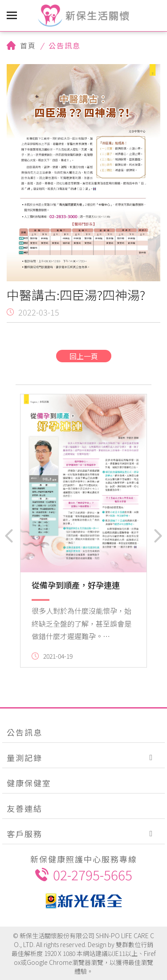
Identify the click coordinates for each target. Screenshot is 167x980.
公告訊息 (24, 732)
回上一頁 (84, 356)
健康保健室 (29, 783)
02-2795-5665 (84, 875)
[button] (9, 536)
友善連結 (24, 808)
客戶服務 (24, 834)
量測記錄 (24, 757)
